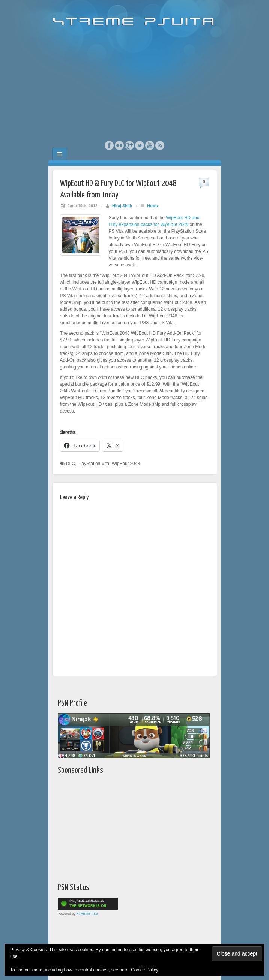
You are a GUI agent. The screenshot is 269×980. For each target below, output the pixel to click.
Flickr (119, 145)
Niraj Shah (122, 206)
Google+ (130, 145)
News (152, 206)
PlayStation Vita (94, 464)
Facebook (109, 145)
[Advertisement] (135, 84)
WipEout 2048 (126, 464)
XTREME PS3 (87, 914)
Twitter (140, 145)
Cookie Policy (145, 970)
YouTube (150, 145)
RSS (160, 145)
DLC (71, 464)
